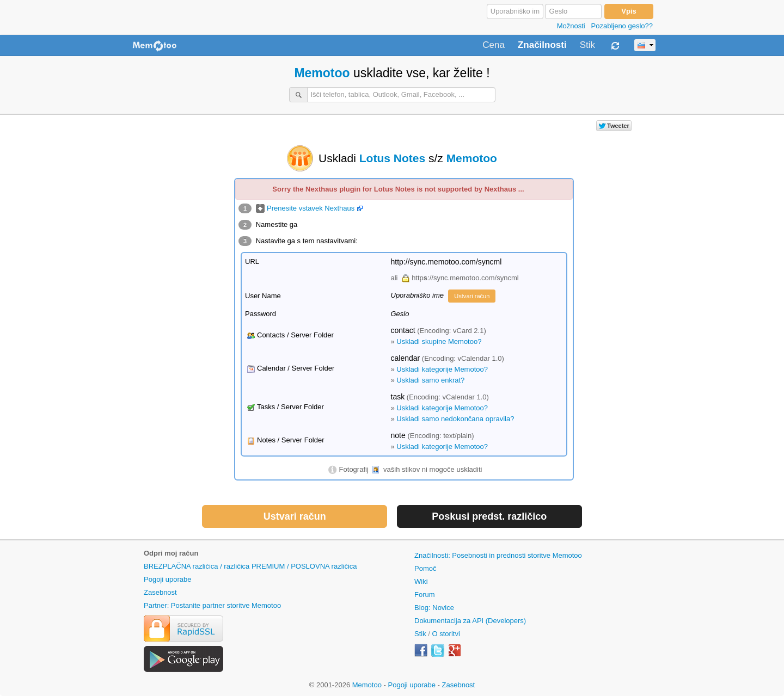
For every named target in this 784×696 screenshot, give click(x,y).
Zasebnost (160, 592)
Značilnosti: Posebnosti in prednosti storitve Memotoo (498, 555)
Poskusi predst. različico (489, 516)
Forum (425, 595)
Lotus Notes (392, 158)
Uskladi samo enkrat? (430, 380)
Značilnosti (542, 45)
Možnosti (571, 26)
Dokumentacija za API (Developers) (470, 621)
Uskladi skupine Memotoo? (439, 341)
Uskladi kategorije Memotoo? (442, 369)
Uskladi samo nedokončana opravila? (455, 419)
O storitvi (446, 634)
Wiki (421, 581)
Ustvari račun (472, 296)
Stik (587, 45)
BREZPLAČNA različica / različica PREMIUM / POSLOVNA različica (250, 566)
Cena (494, 45)
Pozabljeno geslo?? (622, 26)
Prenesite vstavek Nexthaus (310, 208)
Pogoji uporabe (167, 579)
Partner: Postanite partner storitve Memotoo (212, 605)
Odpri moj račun (171, 553)
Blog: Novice (434, 608)
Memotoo (322, 73)
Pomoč (425, 568)
